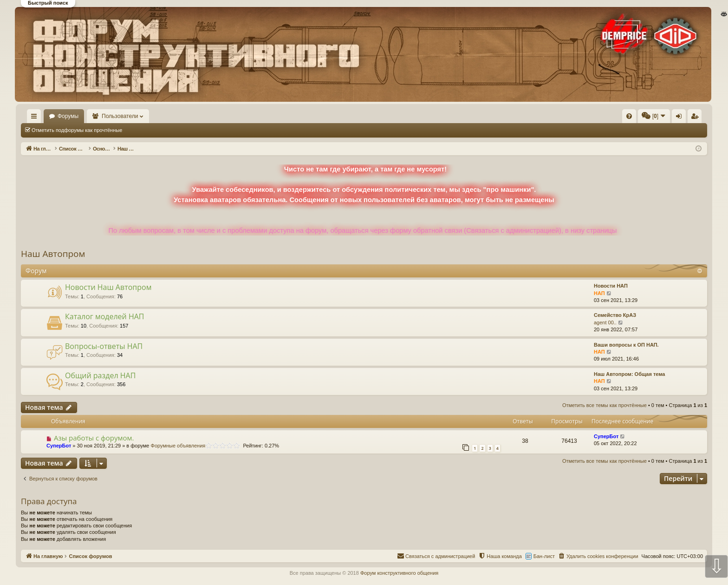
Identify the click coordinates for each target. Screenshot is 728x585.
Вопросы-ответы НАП (104, 346)
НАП (599, 293)
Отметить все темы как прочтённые (178, 130)
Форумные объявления (178, 446)
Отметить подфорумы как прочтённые (77, 130)
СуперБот (59, 446)
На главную (47, 116)
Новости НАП (611, 286)
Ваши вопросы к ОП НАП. (626, 345)
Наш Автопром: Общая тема (629, 374)
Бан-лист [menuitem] (544, 556)
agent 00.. (605, 322)
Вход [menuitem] (614, 118)
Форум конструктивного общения (399, 573)
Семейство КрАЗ (615, 315)
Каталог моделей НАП (104, 316)
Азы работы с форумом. (94, 438)
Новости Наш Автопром (108, 287)
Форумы (95, 116)
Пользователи (147, 116)
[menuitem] (489, 116)
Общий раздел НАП (100, 375)
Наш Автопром (53, 254)
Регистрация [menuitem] (630, 118)
